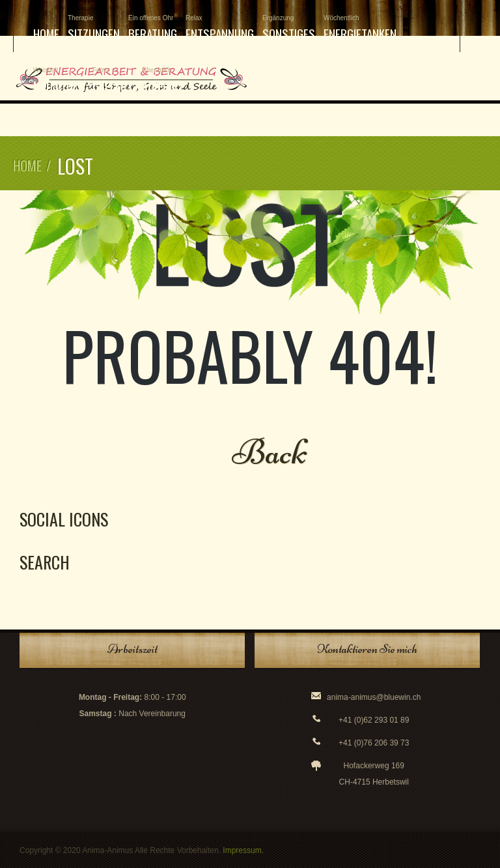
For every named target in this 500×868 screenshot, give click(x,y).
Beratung (153, 28)
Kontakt (163, 80)
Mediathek (59, 80)
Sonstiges (289, 28)
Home (46, 33)
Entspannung (220, 28)
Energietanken (360, 28)
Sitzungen (94, 28)
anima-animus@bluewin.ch (374, 697)
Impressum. (243, 850)
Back (270, 452)
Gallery (113, 80)
